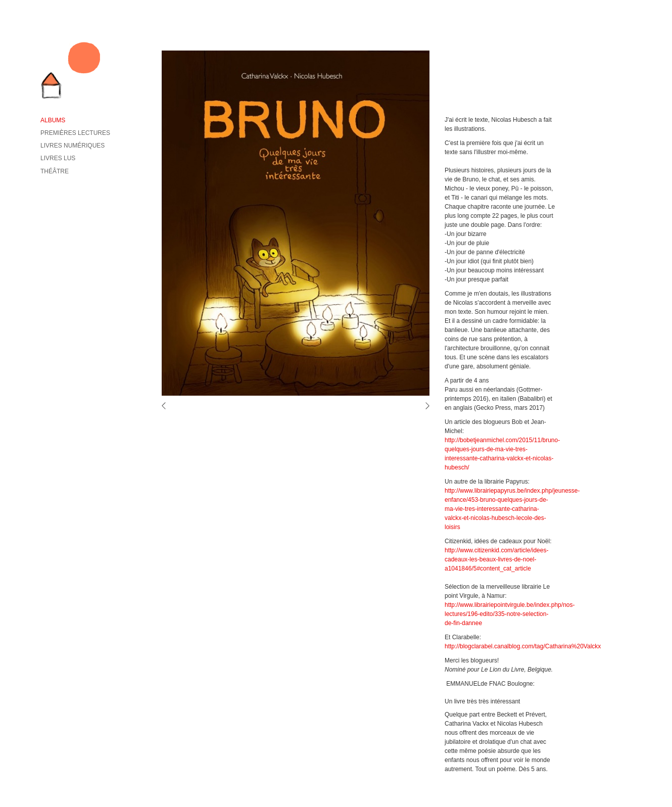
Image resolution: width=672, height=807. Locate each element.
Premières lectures (75, 133)
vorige (167, 406)
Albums (53, 120)
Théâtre (55, 171)
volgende (424, 406)
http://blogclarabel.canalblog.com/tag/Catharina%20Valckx (523, 646)
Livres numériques (73, 146)
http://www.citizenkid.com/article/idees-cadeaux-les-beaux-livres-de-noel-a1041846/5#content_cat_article (496, 559)
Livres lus (58, 158)
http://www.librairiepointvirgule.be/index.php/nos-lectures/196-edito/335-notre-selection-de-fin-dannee (510, 614)
